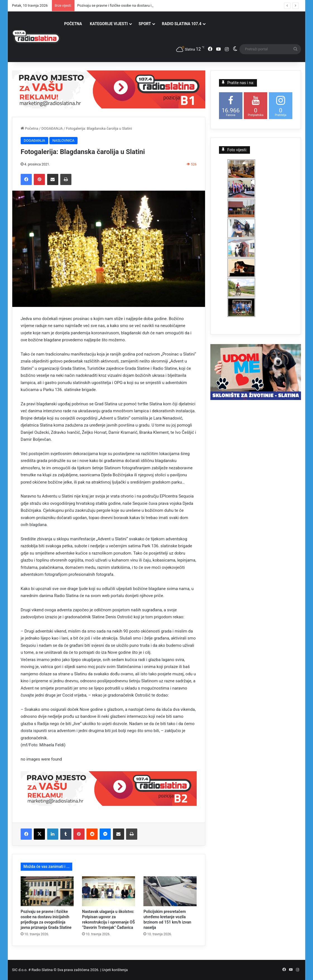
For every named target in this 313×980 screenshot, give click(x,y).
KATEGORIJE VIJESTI (109, 24)
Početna (29, 128)
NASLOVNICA (63, 140)
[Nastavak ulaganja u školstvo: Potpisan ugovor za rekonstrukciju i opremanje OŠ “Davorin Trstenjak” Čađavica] (109, 891)
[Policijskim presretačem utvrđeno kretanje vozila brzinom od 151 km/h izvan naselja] (170, 891)
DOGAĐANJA (52, 128)
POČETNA (73, 24)
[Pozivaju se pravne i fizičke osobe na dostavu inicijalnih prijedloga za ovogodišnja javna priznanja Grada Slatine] (47, 891)
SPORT (145, 24)
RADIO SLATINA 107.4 (181, 24)
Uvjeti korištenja (115, 970)
